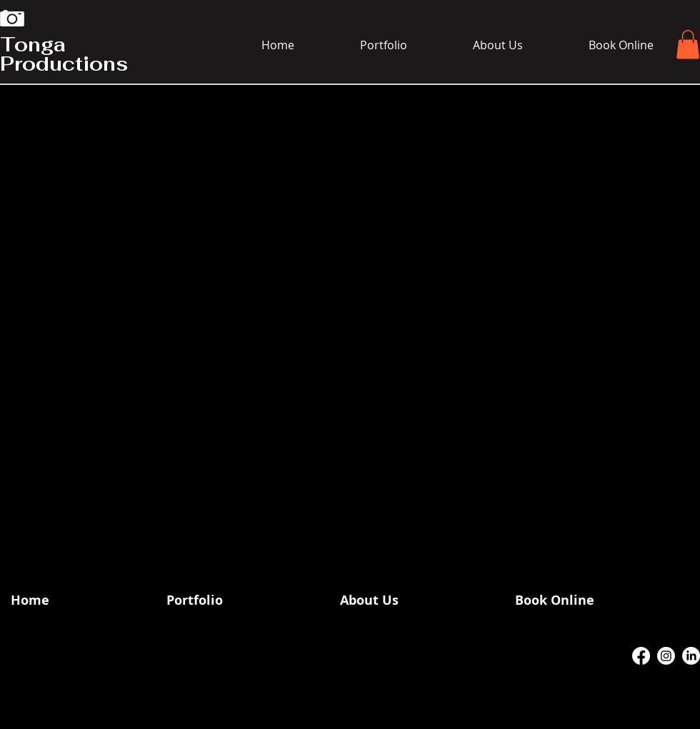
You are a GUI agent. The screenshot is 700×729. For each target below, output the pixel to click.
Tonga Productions (64, 54)
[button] (688, 45)
